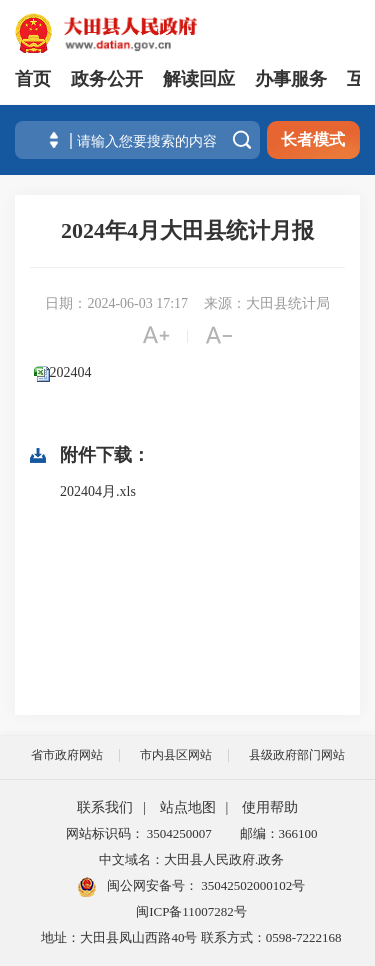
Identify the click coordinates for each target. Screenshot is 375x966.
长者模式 (313, 139)
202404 (71, 372)
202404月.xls (98, 491)
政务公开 (107, 79)
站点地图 (188, 807)
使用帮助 (270, 807)
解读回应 (199, 79)
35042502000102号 (251, 885)
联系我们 (105, 807)
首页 (33, 79)
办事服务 (291, 79)
